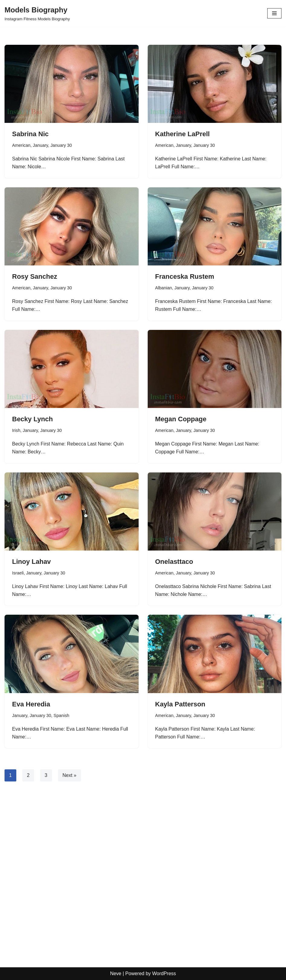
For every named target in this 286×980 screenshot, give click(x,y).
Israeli (18, 573)
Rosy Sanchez (35, 276)
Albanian (164, 288)
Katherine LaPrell (183, 134)
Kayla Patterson (180, 704)
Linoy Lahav (31, 562)
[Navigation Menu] (274, 13)
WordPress (164, 973)
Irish (16, 430)
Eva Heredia (31, 704)
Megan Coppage (181, 419)
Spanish (61, 715)
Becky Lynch (32, 419)
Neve (116, 973)
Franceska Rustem (185, 276)
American (21, 145)
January (40, 145)
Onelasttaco (174, 562)
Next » (69, 775)
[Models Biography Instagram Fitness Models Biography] (37, 13)
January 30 (61, 145)
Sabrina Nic (30, 134)
